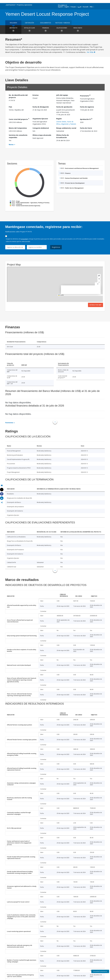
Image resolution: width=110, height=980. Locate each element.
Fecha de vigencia (87, 107)
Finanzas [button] (46, 30)
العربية (79, 7)
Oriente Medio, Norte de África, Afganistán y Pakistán (66, 123)
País (10, 107)
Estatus (36, 95)
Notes (11, 144)
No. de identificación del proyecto (18, 96)
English (67, 7)
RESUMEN (13, 23)
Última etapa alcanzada (42, 135)
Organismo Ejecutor (40, 119)
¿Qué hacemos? (11, 5)
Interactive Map (95, 305)
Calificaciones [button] (62, 30)
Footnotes (9, 423)
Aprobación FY (86, 119)
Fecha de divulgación (41, 107)
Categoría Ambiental (41, 128)
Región (59, 119)
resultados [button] (78, 30)
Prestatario (85, 95)
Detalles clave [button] (29, 30)
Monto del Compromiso (18, 128)
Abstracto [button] (13, 30)
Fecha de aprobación (64, 107)
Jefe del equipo (62, 95)
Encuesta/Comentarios (100, 971)
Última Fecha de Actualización (63, 136)
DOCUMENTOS (46, 23)
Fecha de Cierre (86, 128)
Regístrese (56, 247)
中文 (91, 7)
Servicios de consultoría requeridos (18, 136)
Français (73, 7)
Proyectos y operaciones (25, 5)
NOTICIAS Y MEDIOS (63, 23)
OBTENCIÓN (29, 23)
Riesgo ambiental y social (66, 128)
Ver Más (91, 52)
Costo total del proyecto (19, 119)
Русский (86, 7)
